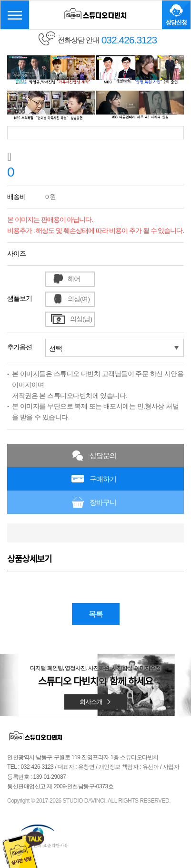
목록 (96, 614)
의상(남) (81, 319)
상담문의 (103, 455)
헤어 (74, 279)
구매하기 (103, 479)
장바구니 (103, 502)
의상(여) (79, 299)
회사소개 (96, 702)
